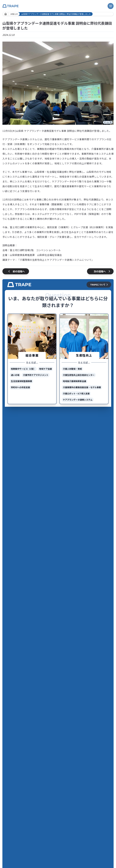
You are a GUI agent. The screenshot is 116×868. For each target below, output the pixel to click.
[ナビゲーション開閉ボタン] (111, 6)
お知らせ (14, 14)
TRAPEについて (99, 285)
